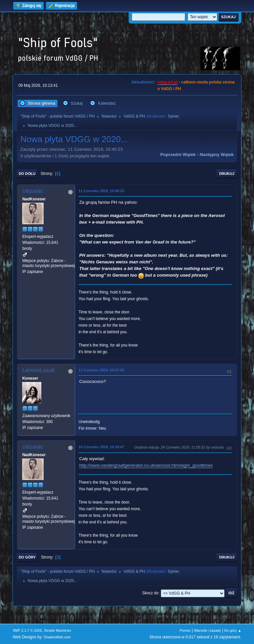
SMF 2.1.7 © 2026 (27, 630)
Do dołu (27, 174)
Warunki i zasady (208, 630)
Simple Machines (58, 630)
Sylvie (173, 116)
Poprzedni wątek (178, 155)
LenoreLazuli (38, 370)
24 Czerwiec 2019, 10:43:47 (101, 447)
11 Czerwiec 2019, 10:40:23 (101, 191)
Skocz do (150, 593)
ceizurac (33, 191)
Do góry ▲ (233, 630)
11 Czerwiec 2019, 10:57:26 (101, 370)
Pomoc (185, 630)
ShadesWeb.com (57, 637)
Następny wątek (217, 155)
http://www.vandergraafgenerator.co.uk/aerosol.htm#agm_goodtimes (146, 465)
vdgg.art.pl (168, 82)
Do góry (27, 557)
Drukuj (227, 174)
